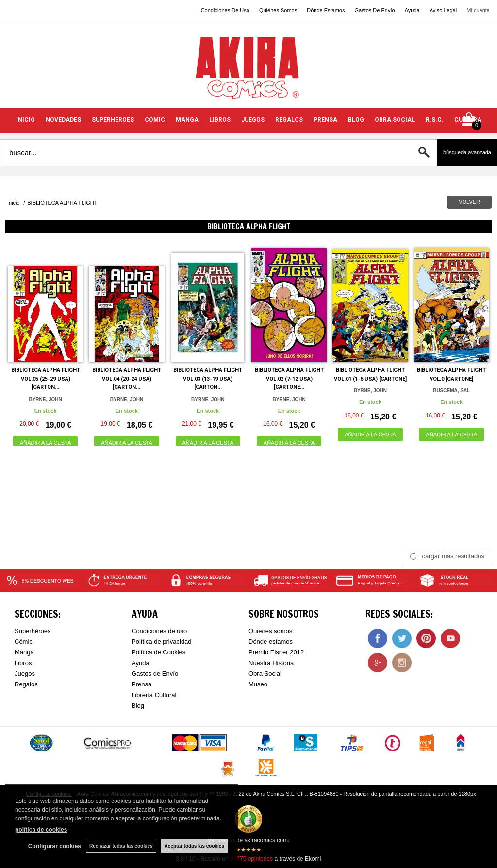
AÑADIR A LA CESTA (46, 443)
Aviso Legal (443, 10)
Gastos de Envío (155, 674)
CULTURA (468, 120)
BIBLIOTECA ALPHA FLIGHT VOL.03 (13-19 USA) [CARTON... (208, 379)
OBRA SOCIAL (395, 120)
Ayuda (412, 10)
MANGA (187, 120)
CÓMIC (155, 120)
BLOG (356, 120)
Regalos (26, 684)
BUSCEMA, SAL (451, 391)
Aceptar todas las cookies (194, 846)
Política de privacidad (162, 642)
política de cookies (41, 830)
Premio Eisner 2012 (276, 652)
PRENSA (325, 120)
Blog (138, 706)
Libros (23, 663)
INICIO (25, 120)
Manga (24, 652)
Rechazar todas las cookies (121, 846)
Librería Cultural (154, 695)
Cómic (24, 642)
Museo (258, 684)
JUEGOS (253, 120)
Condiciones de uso (159, 631)
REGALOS (289, 120)
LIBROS (220, 120)
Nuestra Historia (271, 663)
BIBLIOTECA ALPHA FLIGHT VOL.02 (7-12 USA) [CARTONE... (289, 379)
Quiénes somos (270, 631)
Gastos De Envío (374, 10)
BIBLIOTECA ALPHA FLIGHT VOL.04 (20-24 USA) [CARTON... (127, 379)
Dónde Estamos (326, 10)
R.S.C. (435, 120)
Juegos (25, 674)
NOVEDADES (63, 120)
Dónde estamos (271, 642)
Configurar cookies (55, 846)
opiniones (251, 859)
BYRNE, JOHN (45, 399)
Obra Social (265, 674)
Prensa (141, 684)
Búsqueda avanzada (467, 152)
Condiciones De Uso (225, 10)
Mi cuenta (478, 10)
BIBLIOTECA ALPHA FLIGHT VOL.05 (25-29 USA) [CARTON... (46, 379)
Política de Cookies (158, 652)
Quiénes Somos (278, 10)
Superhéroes (33, 631)
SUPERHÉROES (113, 120)
